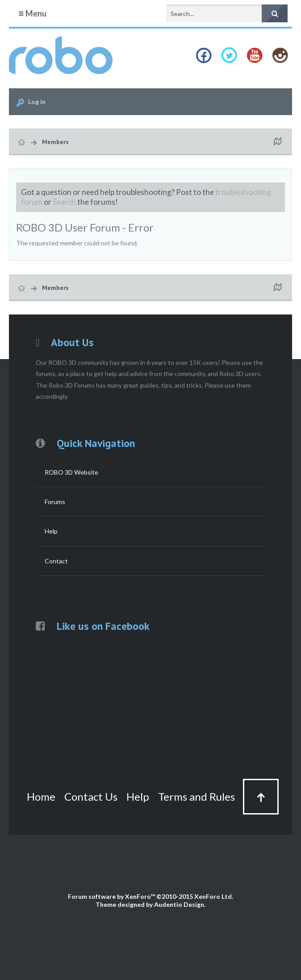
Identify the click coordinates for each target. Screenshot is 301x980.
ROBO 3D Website (71, 472)
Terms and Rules (196, 796)
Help (51, 531)
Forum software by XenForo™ (150, 896)
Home (41, 796)
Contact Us (91, 796)
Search (64, 202)
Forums (55, 502)
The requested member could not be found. (77, 243)
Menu (32, 13)
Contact (56, 561)
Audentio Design (179, 904)
